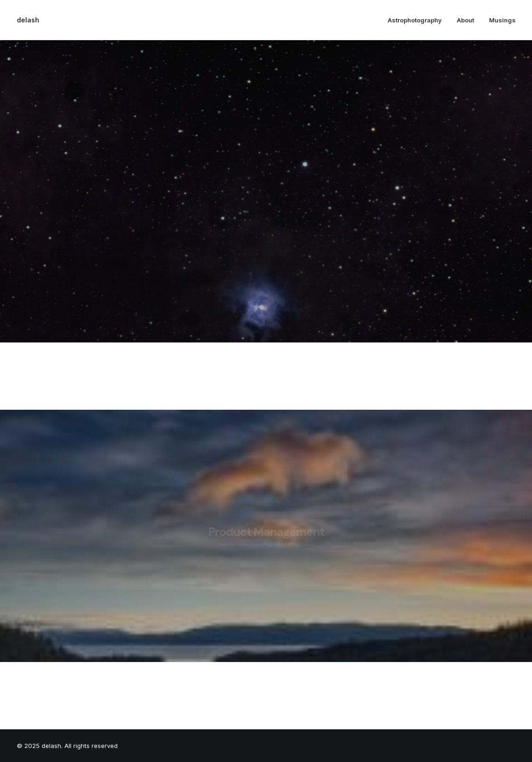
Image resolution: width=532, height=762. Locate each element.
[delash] (28, 20)
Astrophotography (415, 20)
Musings (502, 20)
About (465, 20)
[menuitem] (418, 20)
